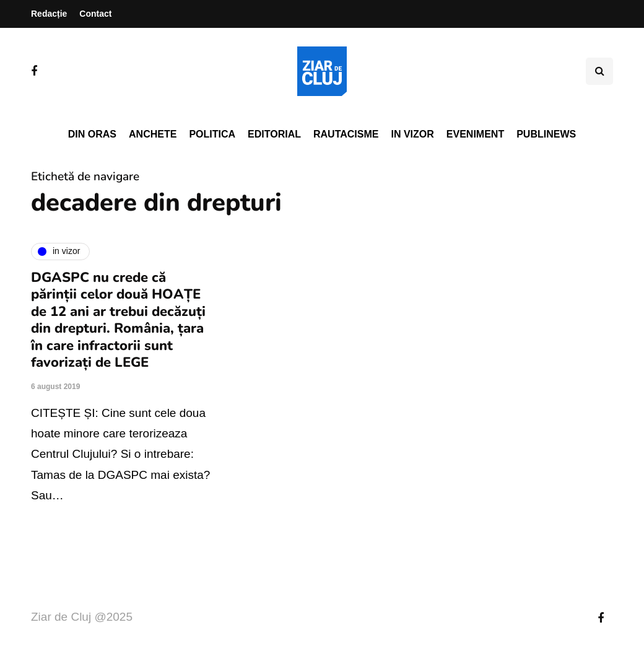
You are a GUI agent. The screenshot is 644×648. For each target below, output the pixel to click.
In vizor (412, 134)
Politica (212, 134)
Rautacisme (346, 134)
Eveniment (475, 134)
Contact (95, 14)
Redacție (49, 14)
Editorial (274, 134)
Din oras (92, 134)
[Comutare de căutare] (599, 71)
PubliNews (546, 134)
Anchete (153, 134)
